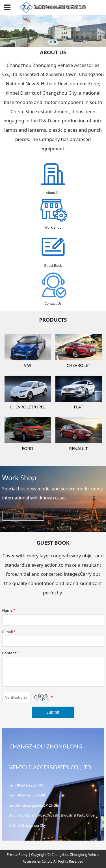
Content (11, 653)
